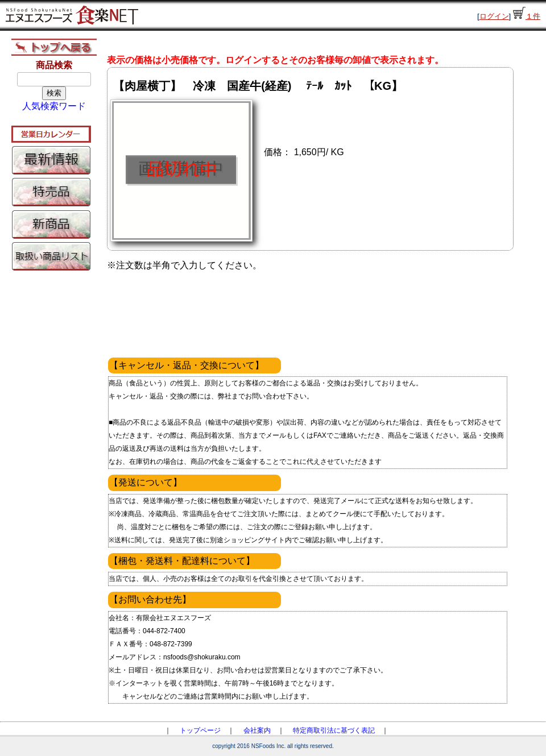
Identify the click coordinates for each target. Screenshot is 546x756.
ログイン (494, 16)
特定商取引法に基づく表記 (334, 730)
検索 (54, 93)
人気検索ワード (54, 106)
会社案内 (257, 730)
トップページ (200, 730)
